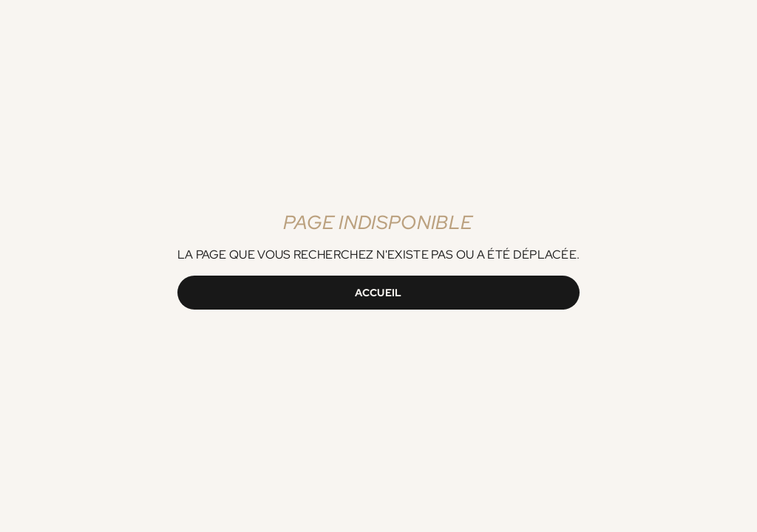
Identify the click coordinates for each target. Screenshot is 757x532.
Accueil (378, 292)
